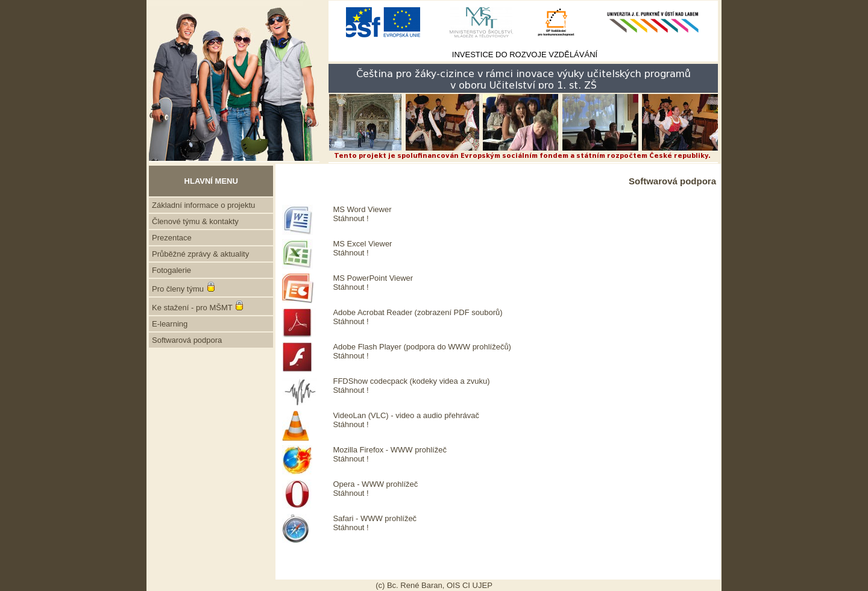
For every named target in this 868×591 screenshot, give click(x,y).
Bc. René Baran (415, 585)
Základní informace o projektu (203, 205)
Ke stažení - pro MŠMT (192, 308)
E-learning (170, 324)
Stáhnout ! (351, 218)
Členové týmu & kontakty (195, 221)
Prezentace (172, 238)
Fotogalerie (171, 270)
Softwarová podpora (187, 340)
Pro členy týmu (178, 289)
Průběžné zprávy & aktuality (200, 254)
